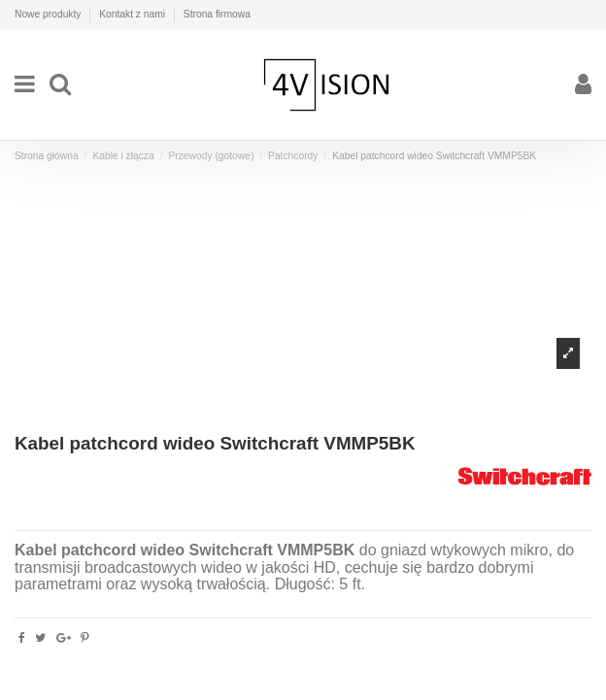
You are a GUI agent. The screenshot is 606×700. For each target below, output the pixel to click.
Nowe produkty (49, 14)
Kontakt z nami (134, 14)
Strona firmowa (217, 14)
